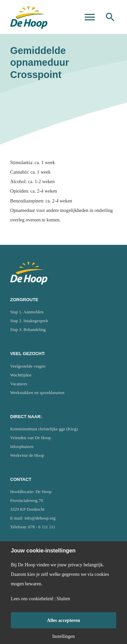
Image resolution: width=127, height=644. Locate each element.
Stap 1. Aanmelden (27, 312)
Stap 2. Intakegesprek (29, 321)
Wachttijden (21, 375)
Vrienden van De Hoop (30, 438)
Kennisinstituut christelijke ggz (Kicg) (44, 429)
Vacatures (19, 384)
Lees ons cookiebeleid (32, 599)
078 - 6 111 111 (42, 527)
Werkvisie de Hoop (27, 455)
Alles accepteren (64, 620)
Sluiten (63, 599)
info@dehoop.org (40, 518)
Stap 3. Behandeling (28, 329)
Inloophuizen (22, 446)
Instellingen (63, 636)
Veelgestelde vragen (28, 366)
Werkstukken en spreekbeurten (37, 393)
